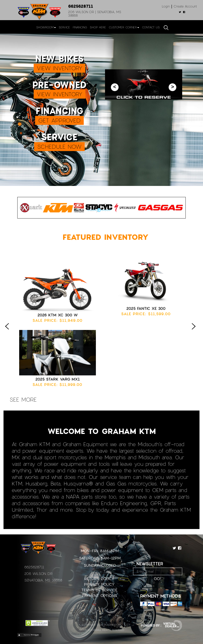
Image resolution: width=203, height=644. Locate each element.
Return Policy (99, 579)
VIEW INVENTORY (60, 68)
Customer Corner (124, 27)
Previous (8, 331)
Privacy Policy (99, 584)
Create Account (185, 6)
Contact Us (151, 27)
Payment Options (99, 595)
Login (166, 6)
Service (64, 27)
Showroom (46, 27)
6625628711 (81, 6)
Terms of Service (99, 590)
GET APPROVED (59, 120)
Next (195, 331)
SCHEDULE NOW (59, 146)
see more (23, 399)
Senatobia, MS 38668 (43, 580)
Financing (80, 27)
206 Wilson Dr (38, 574)
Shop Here (98, 27)
